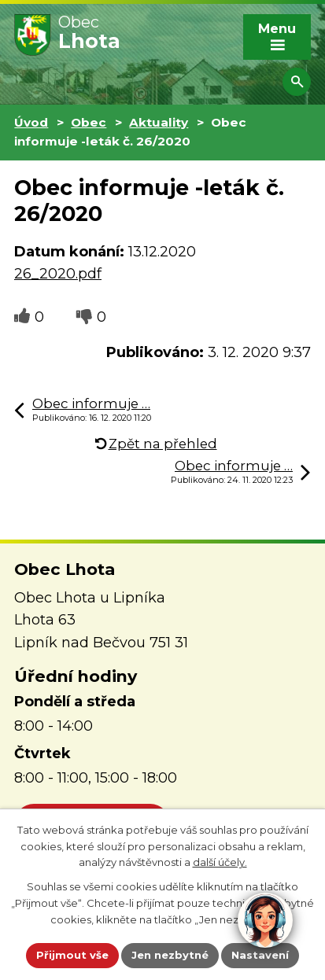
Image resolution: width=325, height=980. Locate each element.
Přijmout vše (72, 955)
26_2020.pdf (58, 274)
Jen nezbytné (170, 955)
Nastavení (260, 955)
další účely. (220, 862)
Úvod (31, 122)
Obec (89, 122)
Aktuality (159, 122)
